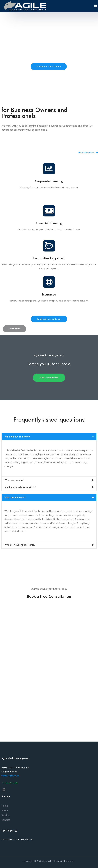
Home (5, 806)
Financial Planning (49, 223)
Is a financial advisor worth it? (20, 487)
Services (6, 815)
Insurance (49, 294)
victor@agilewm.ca (10, 776)
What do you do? (14, 480)
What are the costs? (15, 498)
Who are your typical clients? (20, 545)
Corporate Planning (49, 181)
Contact (6, 820)
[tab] (49, 437)
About (5, 810)
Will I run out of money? (17, 437)
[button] (49, 67)
